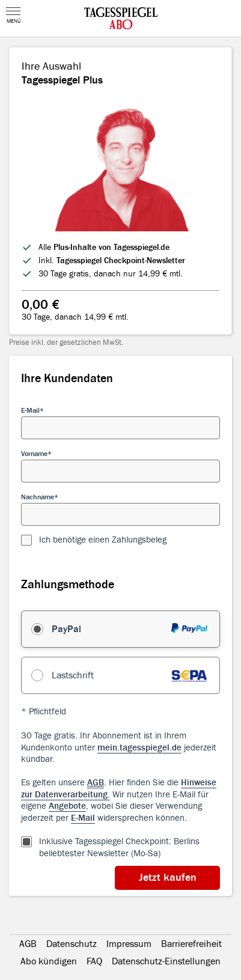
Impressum (129, 944)
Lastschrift (73, 675)
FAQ (94, 961)
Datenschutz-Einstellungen (166, 961)
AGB (28, 944)
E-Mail (30, 410)
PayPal (66, 629)
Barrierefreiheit (191, 944)
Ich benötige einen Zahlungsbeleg (103, 540)
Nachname (38, 497)
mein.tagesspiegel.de (139, 748)
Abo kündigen (49, 961)
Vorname (34, 454)
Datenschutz (72, 944)
